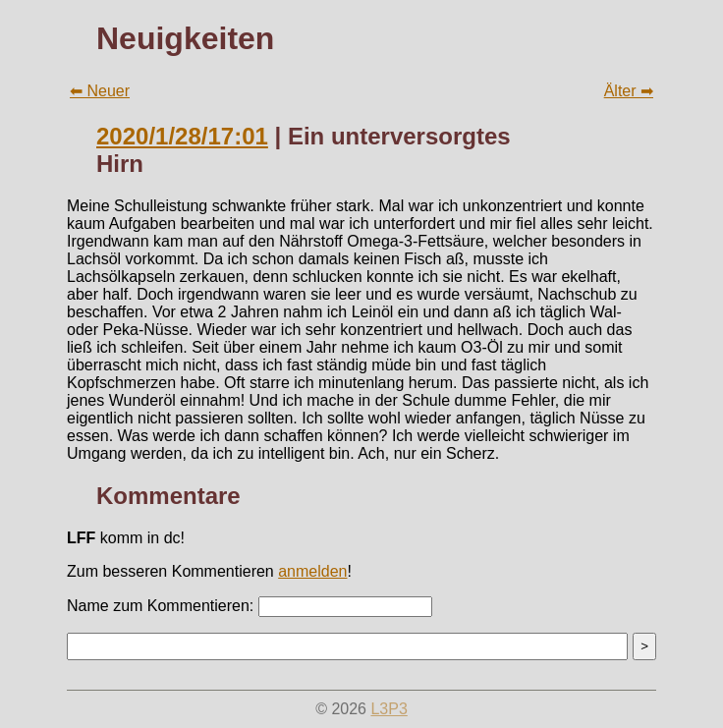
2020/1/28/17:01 (182, 136)
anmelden (312, 571)
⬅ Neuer (100, 91)
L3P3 (389, 709)
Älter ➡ (629, 91)
